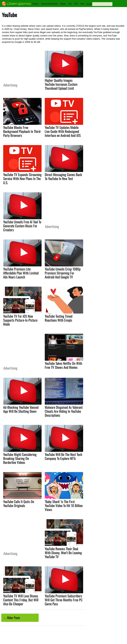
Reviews (35, 4)
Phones (63, 4)
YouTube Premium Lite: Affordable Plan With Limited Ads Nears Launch (21, 273)
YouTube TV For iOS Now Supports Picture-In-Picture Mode (20, 320)
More (82, 4)
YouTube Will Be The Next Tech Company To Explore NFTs (63, 456)
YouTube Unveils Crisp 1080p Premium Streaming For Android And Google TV (63, 273)
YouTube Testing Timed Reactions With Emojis (59, 318)
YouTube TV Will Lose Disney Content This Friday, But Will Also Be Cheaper (21, 600)
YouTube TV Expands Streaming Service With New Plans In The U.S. (22, 178)
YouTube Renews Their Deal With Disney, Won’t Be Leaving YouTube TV (63, 553)
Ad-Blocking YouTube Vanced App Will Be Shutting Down (21, 409)
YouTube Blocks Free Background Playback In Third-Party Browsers (22, 131)
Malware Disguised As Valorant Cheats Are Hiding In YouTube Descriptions (64, 411)
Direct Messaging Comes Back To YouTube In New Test (63, 177)
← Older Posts (12, 618)
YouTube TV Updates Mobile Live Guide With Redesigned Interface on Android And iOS (63, 131)
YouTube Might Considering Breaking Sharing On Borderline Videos (20, 458)
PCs (70, 4)
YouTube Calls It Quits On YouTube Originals (19, 504)
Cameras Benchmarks (49, 4)
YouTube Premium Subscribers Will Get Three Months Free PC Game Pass (64, 600)
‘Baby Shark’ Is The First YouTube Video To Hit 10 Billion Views (64, 505)
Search (89, 4)
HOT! (76, 4)
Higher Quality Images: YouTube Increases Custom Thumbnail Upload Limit (61, 84)
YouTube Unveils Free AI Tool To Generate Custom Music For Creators (22, 226)
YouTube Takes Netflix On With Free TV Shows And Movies (63, 365)
